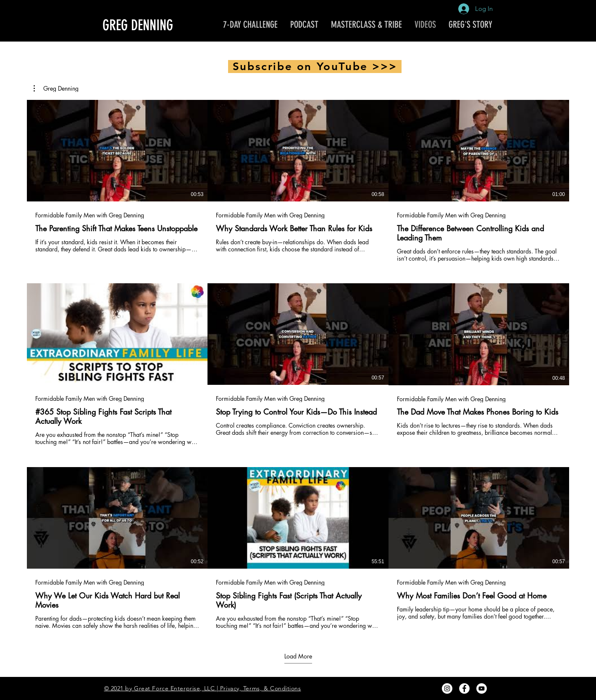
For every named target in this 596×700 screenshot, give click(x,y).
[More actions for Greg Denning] (56, 89)
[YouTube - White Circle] (482, 688)
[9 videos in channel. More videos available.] (298, 365)
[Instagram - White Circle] (447, 688)
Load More (298, 656)
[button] (56, 89)
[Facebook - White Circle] (464, 688)
